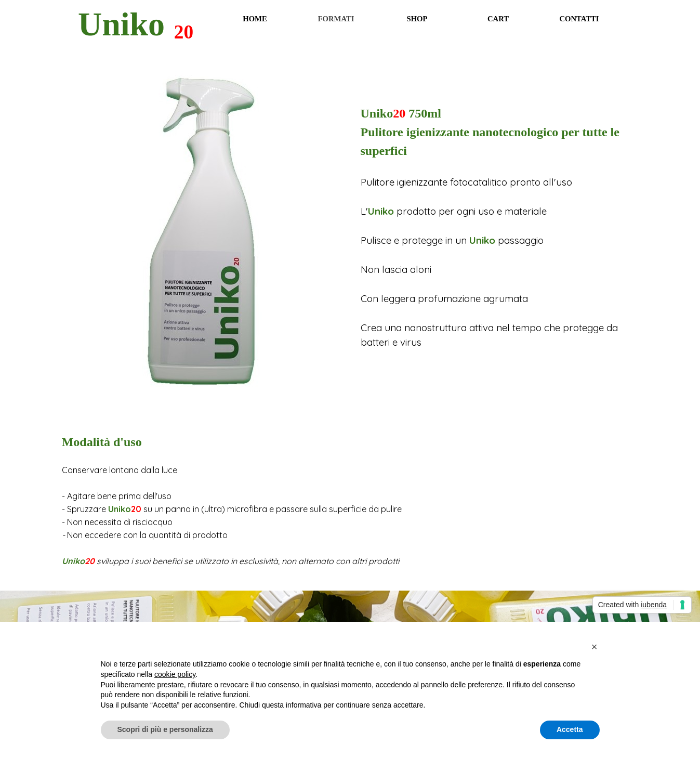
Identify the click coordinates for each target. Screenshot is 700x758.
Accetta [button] (570, 729)
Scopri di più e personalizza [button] (165, 729)
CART (498, 19)
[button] (595, 647)
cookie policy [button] (175, 674)
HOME (255, 19)
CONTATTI (579, 19)
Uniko (121, 24)
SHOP (417, 19)
